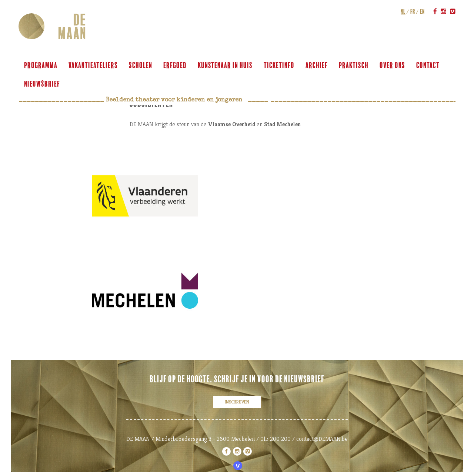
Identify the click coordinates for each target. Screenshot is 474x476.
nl (403, 11)
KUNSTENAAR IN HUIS (225, 66)
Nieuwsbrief (42, 84)
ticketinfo (279, 66)
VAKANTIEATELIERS (93, 66)
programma (41, 66)
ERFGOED (175, 66)
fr (413, 11)
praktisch (354, 66)
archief (317, 66)
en (422, 11)
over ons (392, 66)
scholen (141, 66)
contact (428, 66)
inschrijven (237, 402)
